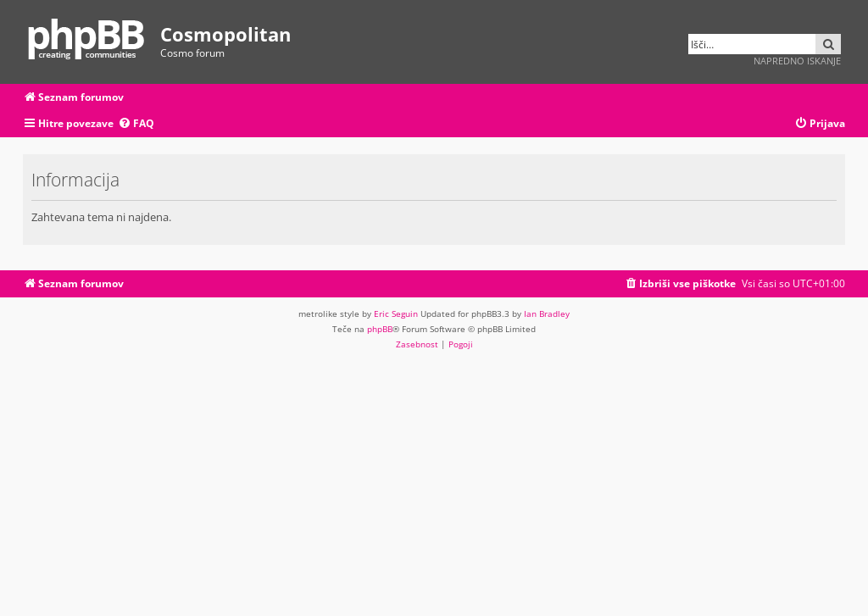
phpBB (380, 329)
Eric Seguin (396, 314)
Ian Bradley (547, 314)
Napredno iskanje (797, 61)
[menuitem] (136, 124)
